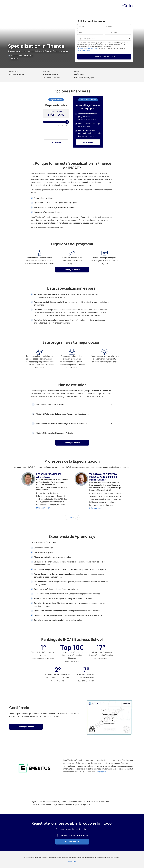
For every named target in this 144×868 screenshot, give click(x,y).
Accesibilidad (72, 861)
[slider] (56, 122)
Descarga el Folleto (72, 270)
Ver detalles (56, 142)
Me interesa (88, 142)
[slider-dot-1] (71, 517)
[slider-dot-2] (73, 517)
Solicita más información (104, 57)
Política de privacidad (84, 50)
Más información (43, 508)
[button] (67, 517)
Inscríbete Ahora (72, 842)
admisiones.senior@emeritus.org (88, 49)
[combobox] (106, 32)
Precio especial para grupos (84, 77)
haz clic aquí (101, 772)
